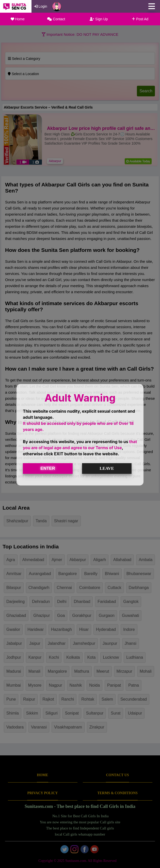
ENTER (48, 468)
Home (18, 19)
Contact (56, 19)
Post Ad (140, 19)
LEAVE (107, 468)
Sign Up (99, 19)
